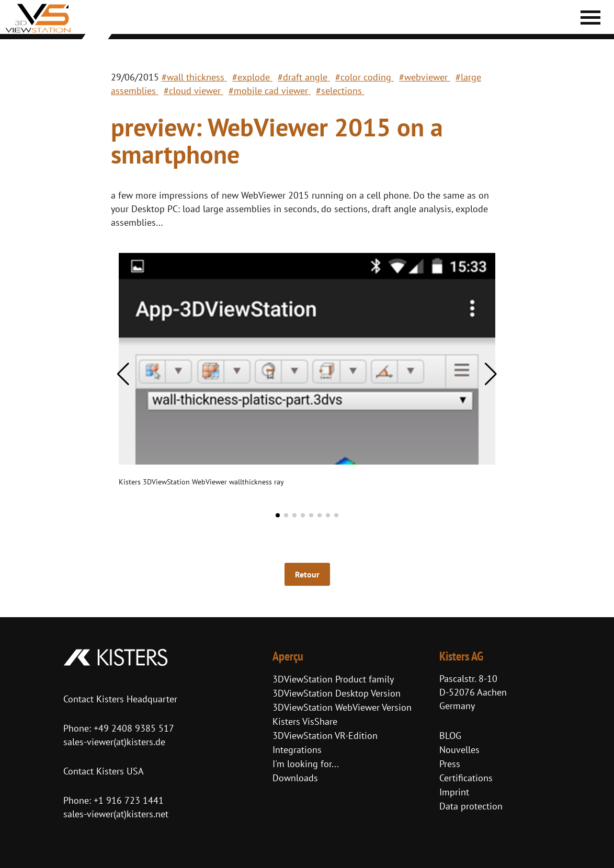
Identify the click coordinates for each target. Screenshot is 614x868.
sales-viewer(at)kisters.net (116, 814)
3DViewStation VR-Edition (325, 736)
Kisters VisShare (305, 721)
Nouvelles (459, 750)
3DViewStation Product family (333, 679)
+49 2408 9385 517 (133, 728)
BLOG (450, 736)
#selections (340, 91)
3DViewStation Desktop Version (337, 693)
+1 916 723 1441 (129, 800)
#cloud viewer (194, 91)
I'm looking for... (306, 764)
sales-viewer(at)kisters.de (114, 742)
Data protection (471, 806)
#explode (252, 77)
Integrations (297, 750)
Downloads (295, 778)
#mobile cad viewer (270, 91)
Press (450, 764)
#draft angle (304, 77)
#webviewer (425, 77)
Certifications (466, 778)
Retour (307, 574)
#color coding (365, 77)
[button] (123, 374)
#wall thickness (194, 77)
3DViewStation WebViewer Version (342, 707)
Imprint (454, 792)
